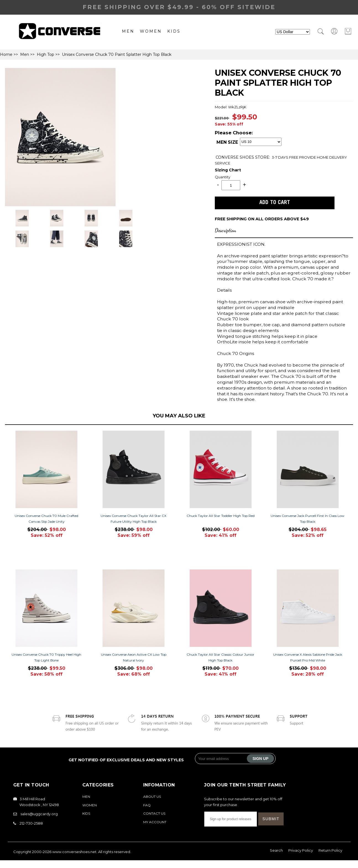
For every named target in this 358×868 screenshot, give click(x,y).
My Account (155, 822)
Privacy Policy (301, 850)
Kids (174, 31)
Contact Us (154, 813)
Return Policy (330, 850)
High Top (45, 54)
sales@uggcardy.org (39, 814)
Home (6, 54)
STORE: (243, 157)
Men (128, 31)
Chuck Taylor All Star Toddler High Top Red (221, 516)
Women (151, 31)
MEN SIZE (227, 142)
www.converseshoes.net (74, 852)
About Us (152, 797)
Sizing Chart (228, 170)
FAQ (147, 805)
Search (276, 850)
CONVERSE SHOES (235, 157)
